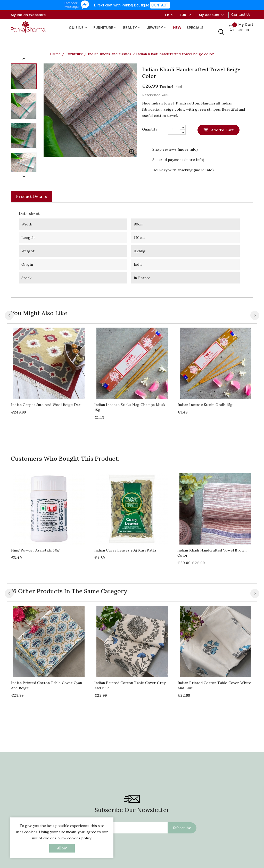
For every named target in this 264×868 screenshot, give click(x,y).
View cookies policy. (75, 838)
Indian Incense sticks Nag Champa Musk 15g (130, 407)
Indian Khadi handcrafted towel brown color (212, 553)
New (177, 28)
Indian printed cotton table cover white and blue (214, 685)
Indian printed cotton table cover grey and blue (130, 685)
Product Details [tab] (31, 196)
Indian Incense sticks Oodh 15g (205, 405)
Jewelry (157, 28)
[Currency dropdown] (190, 15)
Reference (151, 95)
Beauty (132, 28)
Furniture (106, 28)
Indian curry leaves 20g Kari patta (125, 550)
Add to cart (218, 130)
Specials (195, 28)
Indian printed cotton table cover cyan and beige (47, 685)
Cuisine (79, 28)
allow (62, 848)
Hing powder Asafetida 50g (35, 550)
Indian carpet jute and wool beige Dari (46, 405)
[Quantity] (174, 130)
